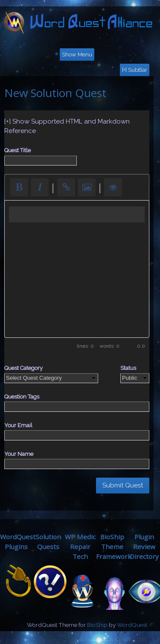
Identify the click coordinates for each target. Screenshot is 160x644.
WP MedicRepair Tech (80, 547)
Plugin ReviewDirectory (144, 547)
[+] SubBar (135, 70)
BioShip (97, 625)
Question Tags (22, 397)
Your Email (18, 425)
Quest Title (17, 150)
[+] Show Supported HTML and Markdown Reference (67, 126)
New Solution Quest (55, 93)
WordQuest (132, 625)
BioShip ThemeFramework (114, 547)
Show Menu (77, 55)
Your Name (19, 454)
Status (128, 368)
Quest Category (23, 368)
